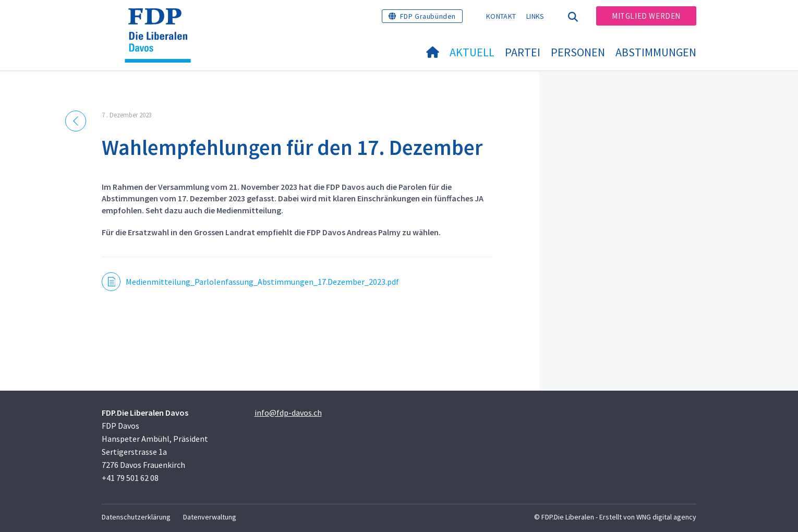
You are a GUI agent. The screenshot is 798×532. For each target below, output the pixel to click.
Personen (578, 52)
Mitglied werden (646, 16)
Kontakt (501, 16)
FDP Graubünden (428, 16)
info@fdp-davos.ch (288, 413)
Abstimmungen (656, 52)
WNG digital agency (666, 517)
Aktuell (472, 52)
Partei (523, 52)
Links (535, 16)
